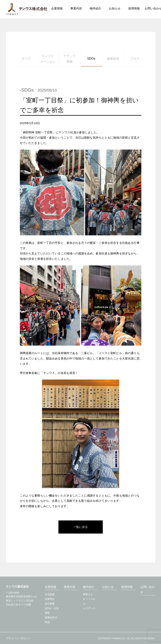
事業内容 (70, 586)
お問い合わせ (148, 589)
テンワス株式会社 (27, 9)
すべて (26, 59)
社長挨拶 (50, 594)
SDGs (91, 59)
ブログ (135, 59)
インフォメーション (48, 59)
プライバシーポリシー (18, 638)
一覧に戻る (80, 527)
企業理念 (50, 598)
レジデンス (89, 608)
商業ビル (88, 594)
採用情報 (134, 8)
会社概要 (50, 603)
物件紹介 (89, 586)
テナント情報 (70, 59)
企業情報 (51, 586)
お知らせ (108, 586)
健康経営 (113, 59)
